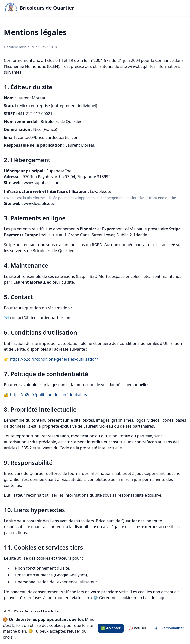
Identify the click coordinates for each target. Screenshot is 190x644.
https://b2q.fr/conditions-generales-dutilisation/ (54, 359)
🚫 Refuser (138, 628)
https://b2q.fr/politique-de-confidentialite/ (49, 395)
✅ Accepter (111, 628)
